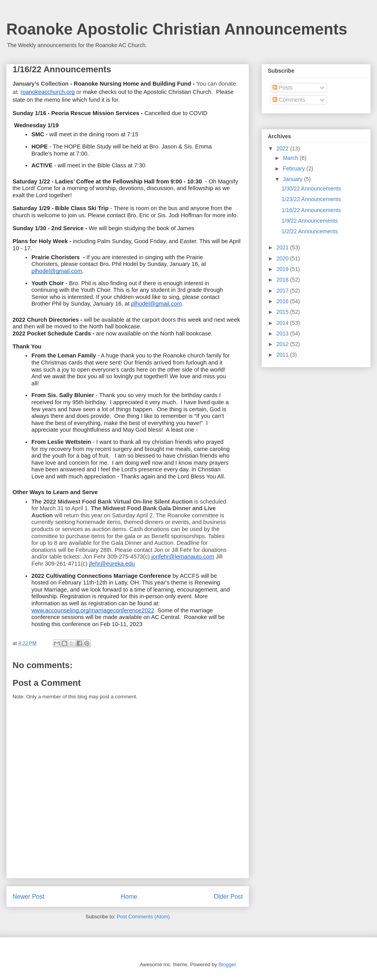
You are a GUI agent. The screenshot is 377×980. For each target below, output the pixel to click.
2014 (283, 323)
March (291, 158)
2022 (283, 148)
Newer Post (28, 897)
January (293, 179)
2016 (283, 301)
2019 (283, 269)
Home (129, 897)
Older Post (228, 897)
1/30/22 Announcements (311, 189)
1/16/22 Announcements (311, 210)
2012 (283, 344)
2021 (283, 247)
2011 (283, 355)
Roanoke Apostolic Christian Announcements (177, 29)
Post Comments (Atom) (143, 917)
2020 (283, 258)
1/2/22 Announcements (310, 231)
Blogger (227, 964)
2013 (283, 333)
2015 (283, 312)
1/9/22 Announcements (310, 221)
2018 (283, 280)
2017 (283, 291)
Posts (283, 88)
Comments (289, 100)
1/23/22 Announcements (311, 199)
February (295, 169)
